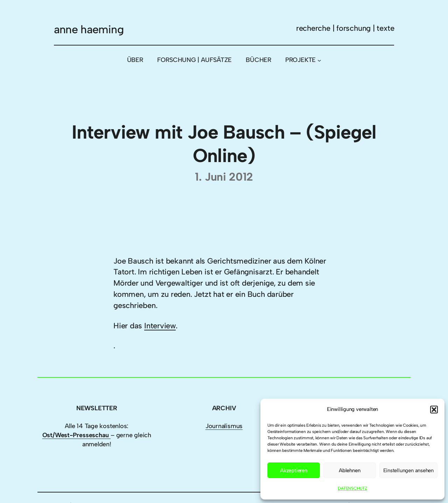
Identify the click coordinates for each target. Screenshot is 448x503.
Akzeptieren (294, 470)
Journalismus (224, 426)
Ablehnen (349, 470)
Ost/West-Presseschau (76, 435)
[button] (434, 410)
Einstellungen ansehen (408, 470)
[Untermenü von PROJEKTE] (319, 60)
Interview (160, 326)
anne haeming (89, 29)
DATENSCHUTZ (352, 488)
